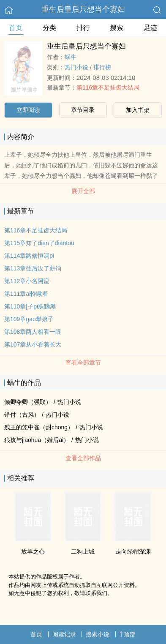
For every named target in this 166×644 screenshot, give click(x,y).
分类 (49, 28)
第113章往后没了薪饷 (33, 268)
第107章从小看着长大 (33, 344)
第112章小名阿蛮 (27, 281)
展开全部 (83, 191)
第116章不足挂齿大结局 (108, 87)
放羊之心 (33, 551)
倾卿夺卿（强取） (28, 402)
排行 (83, 28)
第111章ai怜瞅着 (26, 294)
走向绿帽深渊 (133, 551)
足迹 (150, 28)
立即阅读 (28, 110)
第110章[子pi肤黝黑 (30, 306)
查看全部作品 (83, 458)
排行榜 (102, 67)
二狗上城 (83, 551)
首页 (16, 28)
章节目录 (83, 110)
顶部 (128, 634)
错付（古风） (22, 415)
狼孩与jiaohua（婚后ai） (37, 440)
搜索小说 (98, 634)
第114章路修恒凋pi (29, 256)
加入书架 (138, 110)
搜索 (117, 28)
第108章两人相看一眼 (33, 332)
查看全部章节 (83, 363)
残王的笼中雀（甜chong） (39, 427)
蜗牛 (71, 57)
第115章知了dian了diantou (39, 243)
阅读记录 (64, 634)
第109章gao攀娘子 (29, 319)
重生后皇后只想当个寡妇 (83, 9)
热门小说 (76, 67)
